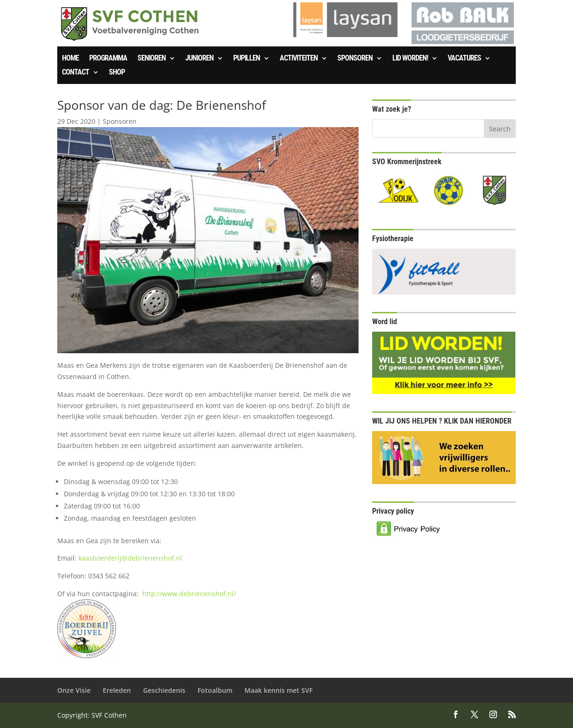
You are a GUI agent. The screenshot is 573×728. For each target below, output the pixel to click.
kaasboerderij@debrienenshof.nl (130, 558)
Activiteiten (299, 59)
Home (70, 59)
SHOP (117, 73)
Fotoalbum (215, 690)
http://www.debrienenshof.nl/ (189, 594)
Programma (108, 59)
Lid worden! (410, 59)
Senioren (152, 59)
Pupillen (247, 59)
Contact (76, 73)
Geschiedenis (164, 690)
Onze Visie (74, 690)
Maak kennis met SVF (279, 690)
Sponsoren (355, 59)
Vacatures (464, 59)
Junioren (199, 59)
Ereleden (117, 690)
